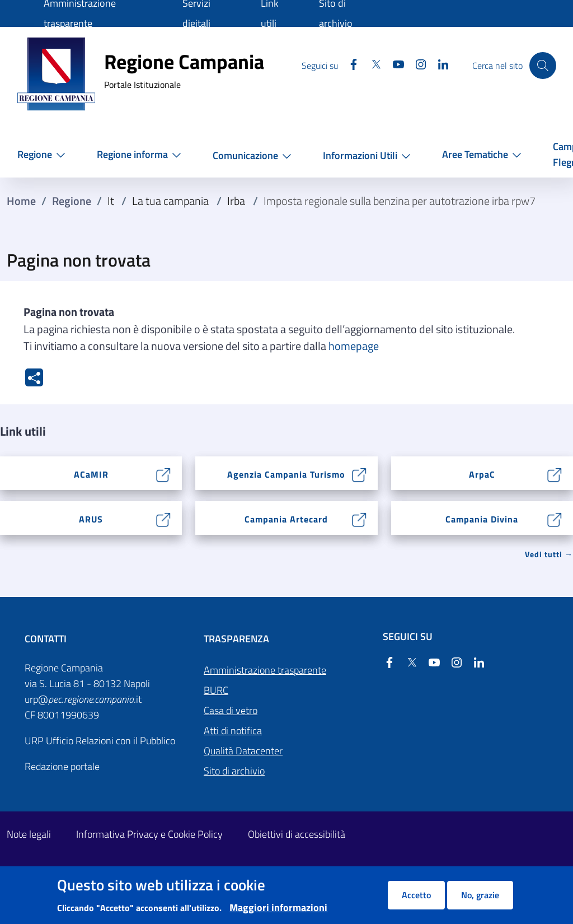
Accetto (416, 895)
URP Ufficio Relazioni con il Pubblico (100, 741)
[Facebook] (347, 65)
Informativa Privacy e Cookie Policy (149, 834)
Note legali (29, 834)
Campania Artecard (286, 519)
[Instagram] (414, 65)
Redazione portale (62, 766)
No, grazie (480, 895)
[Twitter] (369, 65)
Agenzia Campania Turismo (286, 474)
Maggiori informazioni (278, 907)
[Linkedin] (436, 65)
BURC (216, 690)
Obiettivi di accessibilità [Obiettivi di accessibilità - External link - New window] (297, 834)
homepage (354, 346)
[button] (44, 154)
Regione (72, 201)
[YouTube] (392, 65)
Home (21, 201)
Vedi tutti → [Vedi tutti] (549, 554)
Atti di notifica (233, 731)
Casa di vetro (231, 710)
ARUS (91, 519)
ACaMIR (91, 474)
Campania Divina (482, 519)
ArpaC (482, 474)
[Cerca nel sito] (543, 66)
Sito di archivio (234, 771)
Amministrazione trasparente (265, 670)
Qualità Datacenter (243, 751)
